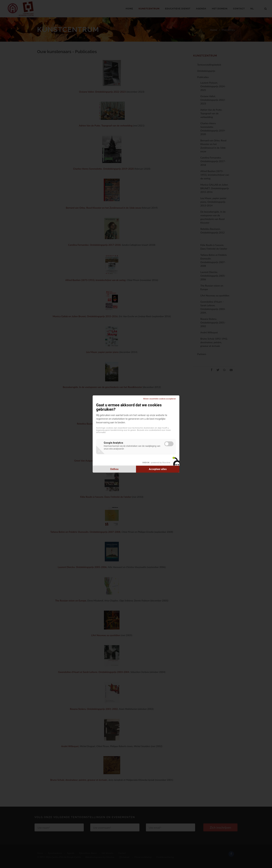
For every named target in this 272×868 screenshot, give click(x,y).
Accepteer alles (158, 469)
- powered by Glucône (156, 463)
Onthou (114, 469)
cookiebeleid (155, 430)
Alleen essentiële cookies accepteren (160, 399)
